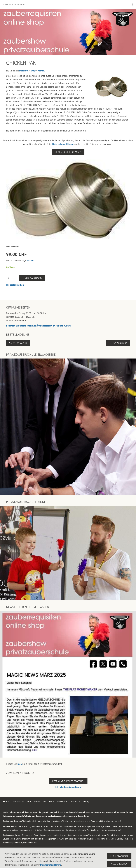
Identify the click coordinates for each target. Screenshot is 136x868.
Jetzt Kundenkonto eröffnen (68, 781)
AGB (29, 801)
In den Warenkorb (32, 278)
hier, (20, 764)
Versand (30, 260)
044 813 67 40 (18, 343)
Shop (33, 71)
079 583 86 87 (118, 343)
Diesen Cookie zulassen (68, 152)
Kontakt (7, 801)
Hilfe (51, 801)
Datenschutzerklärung (63, 144)
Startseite (24, 71)
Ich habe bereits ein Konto (68, 787)
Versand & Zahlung (80, 801)
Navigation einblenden (14, 4)
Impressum (19, 801)
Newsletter (62, 801)
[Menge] (11, 278)
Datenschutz (40, 801)
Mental (41, 71)
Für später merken (15, 285)
